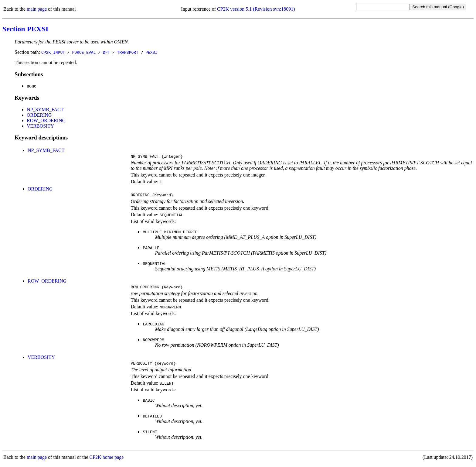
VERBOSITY (40, 126)
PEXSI (151, 52)
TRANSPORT (128, 52)
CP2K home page (107, 461)
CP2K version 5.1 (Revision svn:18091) (256, 9)
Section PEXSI (25, 29)
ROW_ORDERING (46, 120)
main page (37, 9)
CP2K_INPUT (53, 52)
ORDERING (39, 115)
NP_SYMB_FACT (45, 110)
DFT (106, 52)
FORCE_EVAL (84, 52)
